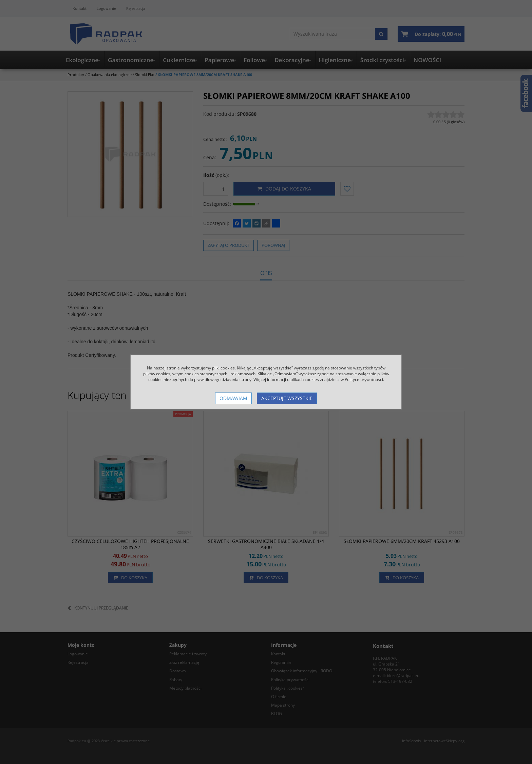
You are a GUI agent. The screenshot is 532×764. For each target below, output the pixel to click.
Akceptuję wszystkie (287, 398)
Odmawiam (233, 398)
